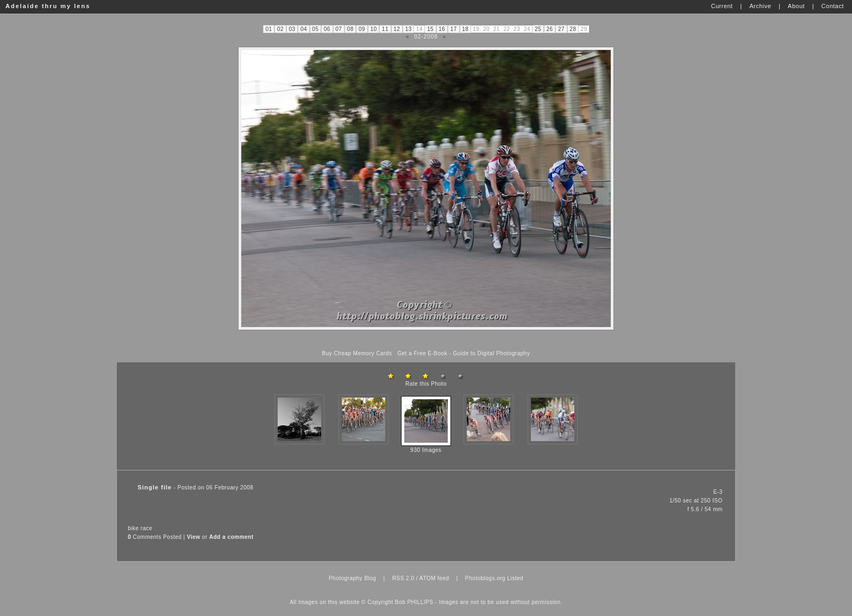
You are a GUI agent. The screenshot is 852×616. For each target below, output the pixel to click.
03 (292, 29)
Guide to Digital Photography (492, 353)
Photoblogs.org (485, 578)
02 (280, 29)
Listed (515, 578)
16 (442, 29)
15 (430, 29)
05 (315, 29)
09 (362, 29)
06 (327, 29)
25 (538, 29)
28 (573, 29)
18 (465, 29)
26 (549, 29)
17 (454, 29)
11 (385, 29)
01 (269, 29)
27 (561, 29)
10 (373, 29)
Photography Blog (353, 578)
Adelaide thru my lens (48, 6)
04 (304, 29)
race (146, 528)
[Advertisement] (426, 340)
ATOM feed (434, 578)
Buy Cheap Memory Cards (357, 353)
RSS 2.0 (403, 578)
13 (409, 29)
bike (133, 528)
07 (339, 29)
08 (350, 29)
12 (397, 29)
